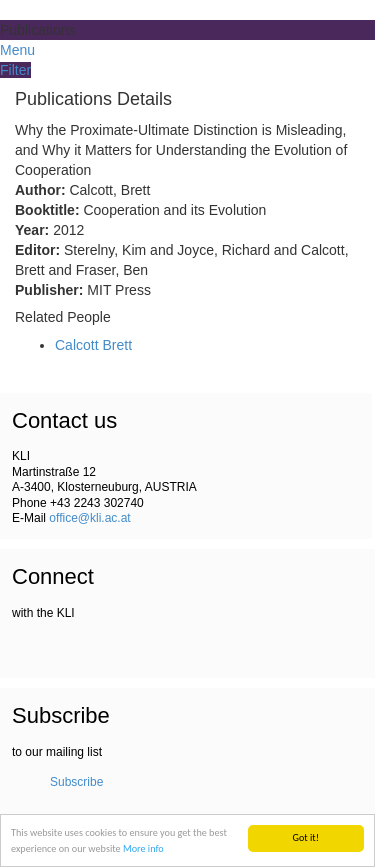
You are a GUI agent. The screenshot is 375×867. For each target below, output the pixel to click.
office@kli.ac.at (89, 518)
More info (143, 848)
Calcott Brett (93, 345)
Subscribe (76, 782)
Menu (17, 50)
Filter (15, 70)
